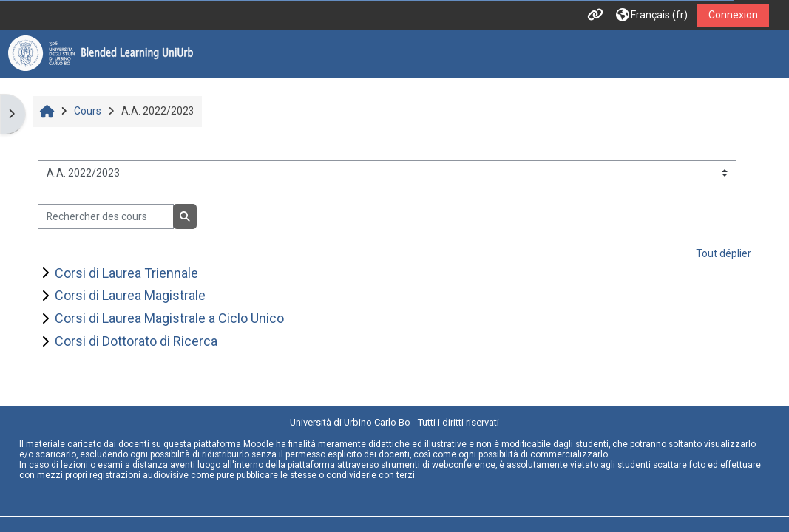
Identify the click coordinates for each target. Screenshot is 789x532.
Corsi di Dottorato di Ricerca (136, 341)
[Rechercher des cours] (105, 216)
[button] (652, 15)
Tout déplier (724, 253)
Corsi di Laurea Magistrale (130, 295)
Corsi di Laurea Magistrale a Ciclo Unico (169, 318)
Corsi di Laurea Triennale (126, 273)
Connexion (733, 15)
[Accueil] (101, 53)
